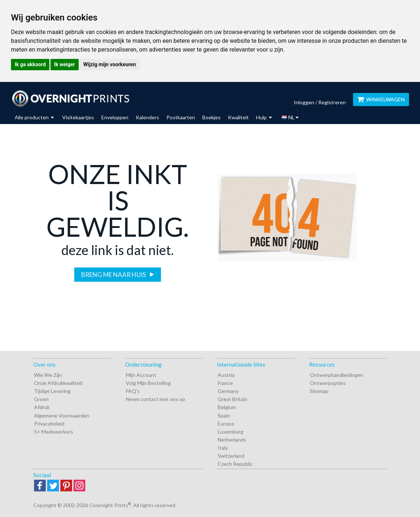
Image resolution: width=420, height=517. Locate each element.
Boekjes (211, 117)
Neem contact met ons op (155, 399)
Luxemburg (230, 432)
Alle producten (34, 117)
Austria (226, 375)
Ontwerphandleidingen (337, 375)
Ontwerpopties (328, 383)
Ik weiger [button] (65, 64)
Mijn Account (141, 375)
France (225, 383)
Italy (223, 448)
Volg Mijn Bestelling (148, 383)
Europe (226, 424)
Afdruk (42, 407)
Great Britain (232, 399)
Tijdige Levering (52, 391)
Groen (41, 399)
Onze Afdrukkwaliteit (59, 383)
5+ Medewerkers (54, 432)
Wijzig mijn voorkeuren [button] (109, 64)
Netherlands (232, 440)
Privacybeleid (49, 424)
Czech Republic (235, 464)
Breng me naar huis (114, 275)
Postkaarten (181, 117)
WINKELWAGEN (381, 99)
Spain (224, 415)
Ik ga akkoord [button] (30, 64)
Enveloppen (115, 117)
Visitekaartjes (78, 117)
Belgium (227, 407)
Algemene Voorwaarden (62, 415)
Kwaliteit (238, 117)
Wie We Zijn (48, 375)
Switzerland (231, 456)
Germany (228, 391)
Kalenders (147, 117)
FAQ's (133, 391)
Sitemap (319, 391)
